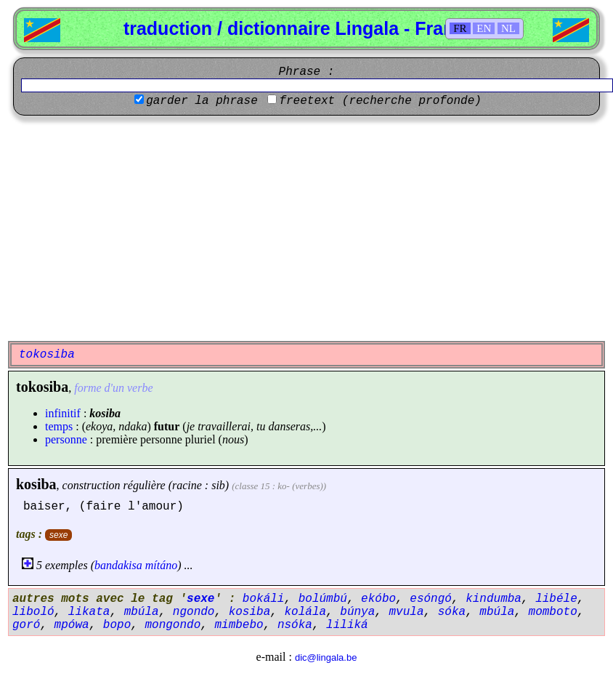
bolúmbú (323, 599)
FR (460, 28)
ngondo (194, 612)
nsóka (295, 625)
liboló (33, 612)
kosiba (36, 484)
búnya (357, 612)
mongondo (172, 625)
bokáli (264, 599)
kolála (305, 612)
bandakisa (118, 565)
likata (89, 612)
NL (508, 28)
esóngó (431, 599)
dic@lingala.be (326, 657)
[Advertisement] (306, 228)
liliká (347, 625)
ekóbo (378, 599)
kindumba (494, 599)
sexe (58, 535)
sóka (452, 612)
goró (26, 625)
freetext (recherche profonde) (380, 101)
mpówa (72, 625)
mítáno (161, 565)
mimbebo (239, 625)
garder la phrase (202, 101)
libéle (556, 599)
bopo (117, 625)
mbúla (142, 612)
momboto (553, 612)
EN (484, 28)
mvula (407, 612)
